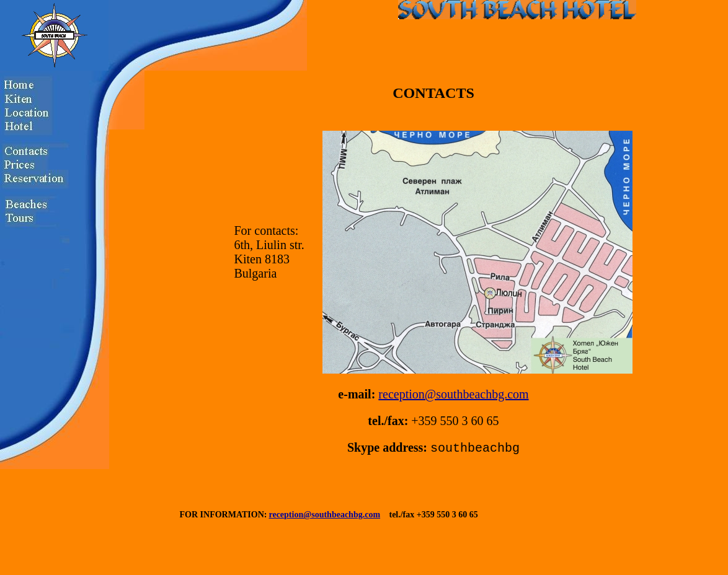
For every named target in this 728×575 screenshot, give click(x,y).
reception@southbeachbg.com (453, 394)
